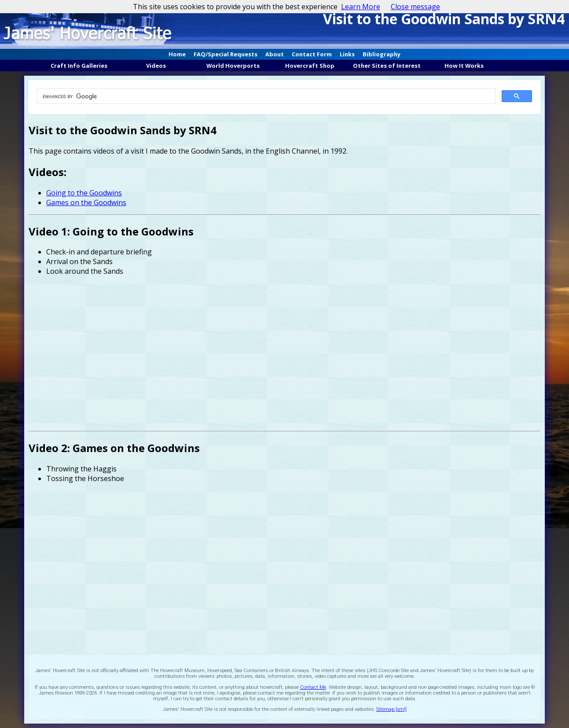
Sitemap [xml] (391, 709)
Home (177, 54)
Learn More (361, 7)
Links (347, 54)
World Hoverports (233, 66)
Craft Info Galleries (79, 66)
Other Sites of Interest (387, 66)
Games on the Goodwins (86, 202)
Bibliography (382, 54)
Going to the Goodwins (84, 193)
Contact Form (312, 54)
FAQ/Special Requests (226, 54)
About (275, 54)
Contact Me (313, 687)
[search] (265, 96)
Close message (415, 7)
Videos (156, 66)
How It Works (464, 66)
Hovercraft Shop (310, 66)
